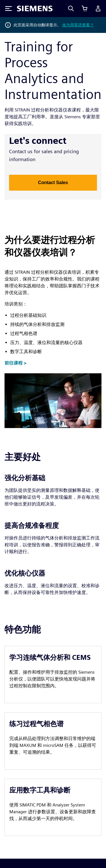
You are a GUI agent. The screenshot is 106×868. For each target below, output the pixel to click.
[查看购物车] (85, 9)
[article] (53, 675)
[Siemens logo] (35, 9)
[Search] (71, 9)
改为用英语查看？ (78, 25)
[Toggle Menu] (8, 9)
